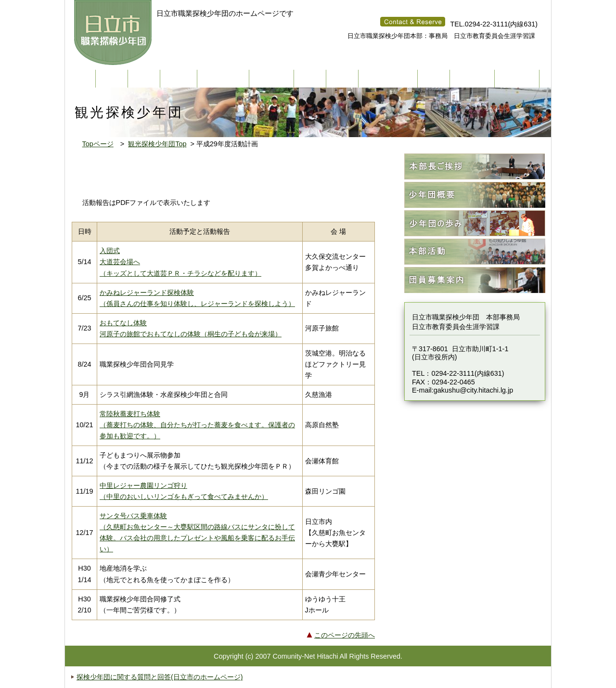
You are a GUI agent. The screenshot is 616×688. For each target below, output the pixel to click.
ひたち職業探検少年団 (114, 33)
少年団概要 (475, 195)
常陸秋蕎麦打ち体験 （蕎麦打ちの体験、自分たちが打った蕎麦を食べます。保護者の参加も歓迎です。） (197, 425)
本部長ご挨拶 (475, 167)
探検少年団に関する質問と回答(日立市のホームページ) (160, 677)
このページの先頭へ (345, 635)
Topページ (98, 144)
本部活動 (475, 252)
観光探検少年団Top (157, 144)
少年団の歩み (475, 223)
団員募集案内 (475, 280)
